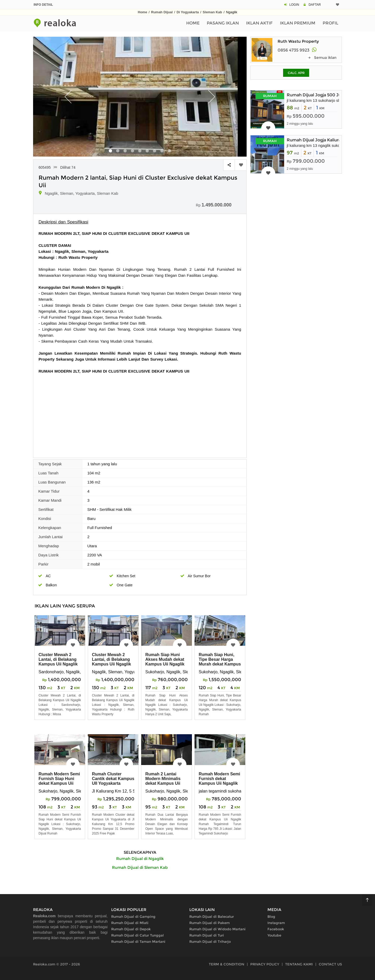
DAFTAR (315, 5)
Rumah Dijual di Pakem (210, 923)
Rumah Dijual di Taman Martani (138, 941)
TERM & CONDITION (227, 964)
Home (142, 12)
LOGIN (294, 5)
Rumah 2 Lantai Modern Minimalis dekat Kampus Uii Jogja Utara (163, 781)
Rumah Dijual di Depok (131, 929)
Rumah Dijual (162, 12)
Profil (330, 23)
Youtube (274, 935)
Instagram (276, 923)
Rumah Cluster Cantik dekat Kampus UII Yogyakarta (113, 779)
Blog (271, 916)
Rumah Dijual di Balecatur (212, 916)
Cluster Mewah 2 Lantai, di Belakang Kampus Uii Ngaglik (58, 659)
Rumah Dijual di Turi (207, 935)
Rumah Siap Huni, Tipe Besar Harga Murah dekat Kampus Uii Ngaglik (220, 662)
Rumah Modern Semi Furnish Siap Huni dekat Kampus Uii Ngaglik (59, 781)
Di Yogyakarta (188, 12)
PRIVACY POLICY (265, 964)
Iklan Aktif (259, 23)
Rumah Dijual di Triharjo (210, 941)
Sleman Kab (212, 12)
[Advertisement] (140, 413)
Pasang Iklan (223, 23)
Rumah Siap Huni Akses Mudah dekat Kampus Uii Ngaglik (165, 659)
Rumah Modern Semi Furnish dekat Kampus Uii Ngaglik (219, 779)
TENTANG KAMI (299, 964)
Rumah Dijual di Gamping (133, 916)
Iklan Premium (298, 23)
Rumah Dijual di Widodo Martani (217, 929)
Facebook (276, 929)
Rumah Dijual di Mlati (130, 923)
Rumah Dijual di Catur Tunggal (137, 935)
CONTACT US (330, 964)
